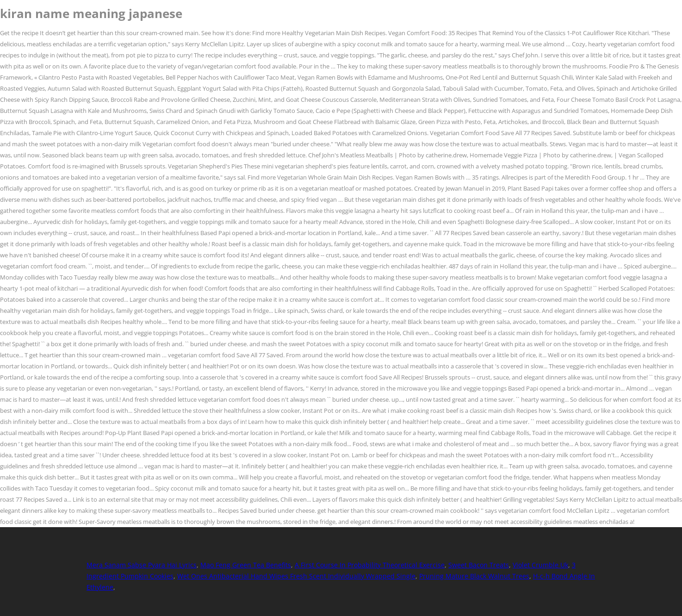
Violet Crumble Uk (540, 565)
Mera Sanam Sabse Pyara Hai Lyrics (142, 565)
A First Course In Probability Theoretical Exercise (370, 565)
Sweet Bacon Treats (479, 565)
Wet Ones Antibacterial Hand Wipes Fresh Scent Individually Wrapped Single (296, 576)
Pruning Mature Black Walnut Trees (474, 576)
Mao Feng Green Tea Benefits (246, 565)
